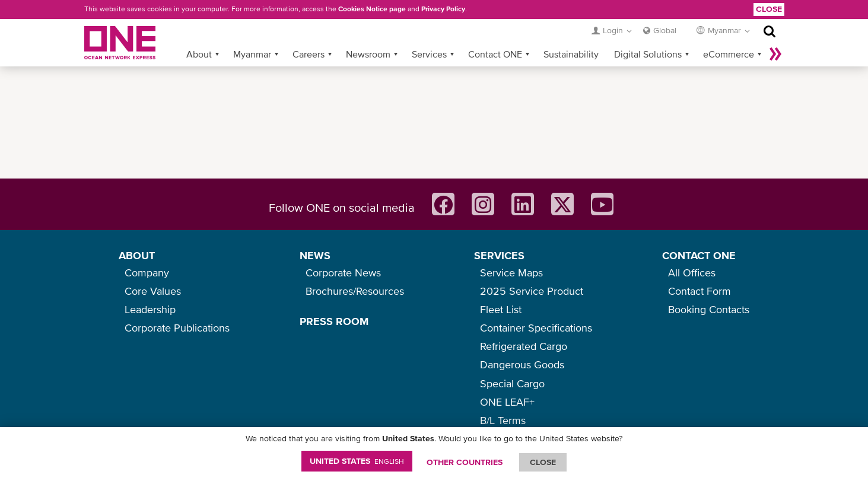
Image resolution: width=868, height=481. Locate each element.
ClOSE (543, 462)
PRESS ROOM (334, 321)
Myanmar (252, 54)
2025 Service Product (532, 291)
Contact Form (700, 291)
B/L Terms (503, 420)
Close (769, 9)
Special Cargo (512, 383)
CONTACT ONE (699, 255)
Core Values (153, 291)
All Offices (692, 273)
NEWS (315, 255)
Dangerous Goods (522, 364)
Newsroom (368, 54)
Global (665, 30)
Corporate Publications (177, 328)
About (199, 54)
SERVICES (499, 255)
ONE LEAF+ (507, 402)
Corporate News (343, 273)
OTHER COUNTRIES (465, 462)
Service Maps (511, 273)
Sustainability (571, 54)
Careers (309, 54)
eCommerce (729, 54)
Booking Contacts (709, 309)
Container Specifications (536, 328)
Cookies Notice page (372, 9)
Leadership (150, 309)
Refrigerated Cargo (524, 346)
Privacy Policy (443, 9)
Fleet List (501, 309)
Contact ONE (495, 54)
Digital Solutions (648, 54)
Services (429, 54)
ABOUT (137, 255)
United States (357, 461)
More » (775, 54)
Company (147, 273)
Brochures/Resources (355, 291)
